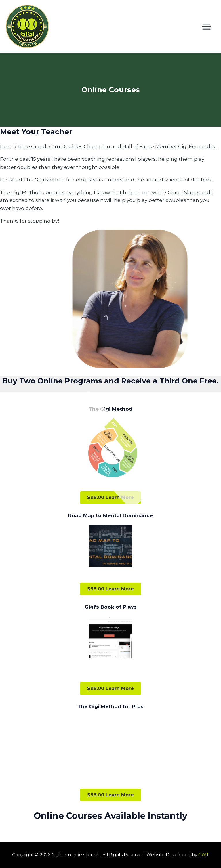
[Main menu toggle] (207, 27)
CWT (204, 855)
